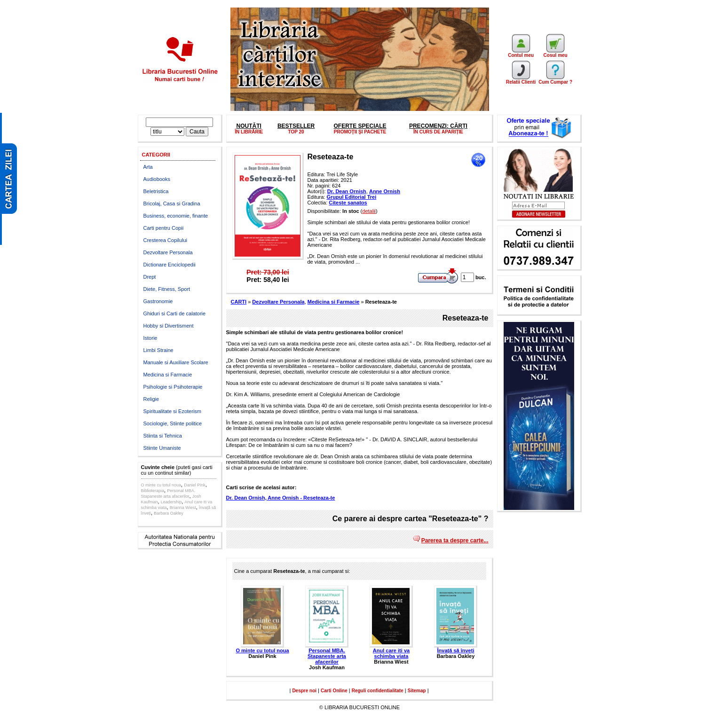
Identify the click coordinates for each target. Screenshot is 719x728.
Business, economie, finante (176, 216)
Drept (150, 277)
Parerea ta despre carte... (455, 540)
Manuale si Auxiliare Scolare (176, 362)
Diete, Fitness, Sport (167, 289)
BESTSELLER (296, 126)
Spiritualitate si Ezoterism (173, 411)
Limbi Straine (158, 350)
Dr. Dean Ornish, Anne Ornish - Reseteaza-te (281, 498)
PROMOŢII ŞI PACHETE (360, 132)
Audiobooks (157, 179)
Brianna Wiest (183, 508)
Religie (151, 399)
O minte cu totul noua (161, 485)
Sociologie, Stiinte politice (173, 423)
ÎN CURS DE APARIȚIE (438, 132)
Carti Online (334, 691)
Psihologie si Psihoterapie (173, 387)
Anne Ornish (385, 191)
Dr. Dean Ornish (347, 191)
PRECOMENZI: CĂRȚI (438, 126)
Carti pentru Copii (164, 228)
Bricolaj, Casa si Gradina (172, 204)
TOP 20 (296, 132)
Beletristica (156, 191)
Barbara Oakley (169, 513)
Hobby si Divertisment (169, 326)
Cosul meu (556, 53)
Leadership (171, 502)
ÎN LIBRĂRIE (249, 132)
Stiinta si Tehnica (163, 436)
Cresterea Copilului (166, 240)
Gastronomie (158, 301)
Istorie (150, 338)
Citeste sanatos (348, 203)
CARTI (239, 302)
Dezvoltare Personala (168, 252)
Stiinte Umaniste (162, 448)
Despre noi (304, 691)
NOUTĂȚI (249, 126)
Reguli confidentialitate (378, 691)
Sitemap (417, 691)
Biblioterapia (153, 491)
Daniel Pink (195, 485)
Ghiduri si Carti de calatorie (175, 313)
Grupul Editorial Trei (351, 197)
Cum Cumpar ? (555, 80)
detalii (369, 211)
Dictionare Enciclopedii (170, 265)
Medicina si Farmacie (168, 375)
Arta (148, 167)
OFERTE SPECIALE (360, 126)
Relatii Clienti (521, 80)
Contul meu (521, 53)
